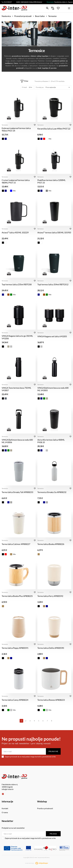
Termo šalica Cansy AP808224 (15, 700)
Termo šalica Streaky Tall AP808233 (17, 492)
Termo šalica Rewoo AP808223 (51, 700)
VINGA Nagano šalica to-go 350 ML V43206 (17, 337)
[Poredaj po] (58, 87)
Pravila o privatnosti (45, 808)
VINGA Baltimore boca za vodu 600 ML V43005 (53, 389)
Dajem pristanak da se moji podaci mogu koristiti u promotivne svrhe (29, 757)
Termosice (5, 125)
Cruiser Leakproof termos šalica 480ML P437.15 (16, 181)
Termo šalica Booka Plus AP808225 (17, 596)
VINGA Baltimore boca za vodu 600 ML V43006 (17, 441)
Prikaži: (25, 87)
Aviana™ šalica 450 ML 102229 (15, 232)
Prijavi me (53, 751)
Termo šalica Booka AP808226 (51, 544)
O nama (5, 812)
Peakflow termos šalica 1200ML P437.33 (51, 181)
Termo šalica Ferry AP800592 (50, 596)
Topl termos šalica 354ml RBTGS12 (53, 284)
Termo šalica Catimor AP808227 (16, 544)
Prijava (53, 834)
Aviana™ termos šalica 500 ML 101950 (54, 232)
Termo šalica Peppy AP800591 (15, 648)
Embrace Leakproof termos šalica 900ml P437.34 (16, 129)
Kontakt (5, 808)
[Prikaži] (30, 87)
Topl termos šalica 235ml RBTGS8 (17, 284)
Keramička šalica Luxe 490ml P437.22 (54, 129)
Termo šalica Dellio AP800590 (51, 648)
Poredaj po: (40, 87)
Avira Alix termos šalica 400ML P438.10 (51, 441)
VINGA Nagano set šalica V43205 (52, 336)
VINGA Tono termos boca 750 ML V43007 (16, 389)
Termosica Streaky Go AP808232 (52, 492)
